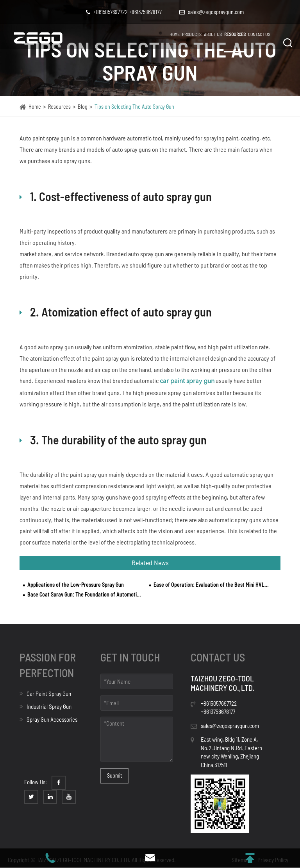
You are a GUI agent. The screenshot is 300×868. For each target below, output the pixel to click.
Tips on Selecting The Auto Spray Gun (134, 107)
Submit (114, 775)
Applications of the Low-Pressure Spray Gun (76, 585)
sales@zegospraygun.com (230, 726)
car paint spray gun (187, 381)
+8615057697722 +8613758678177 (124, 12)
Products (192, 34)
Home (175, 34)
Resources (235, 34)
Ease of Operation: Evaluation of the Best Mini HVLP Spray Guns (211, 585)
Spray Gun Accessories (48, 719)
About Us (213, 34)
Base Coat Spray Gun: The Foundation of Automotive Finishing (85, 594)
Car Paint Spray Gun (45, 694)
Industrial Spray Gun (46, 706)
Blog (83, 107)
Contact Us (259, 34)
